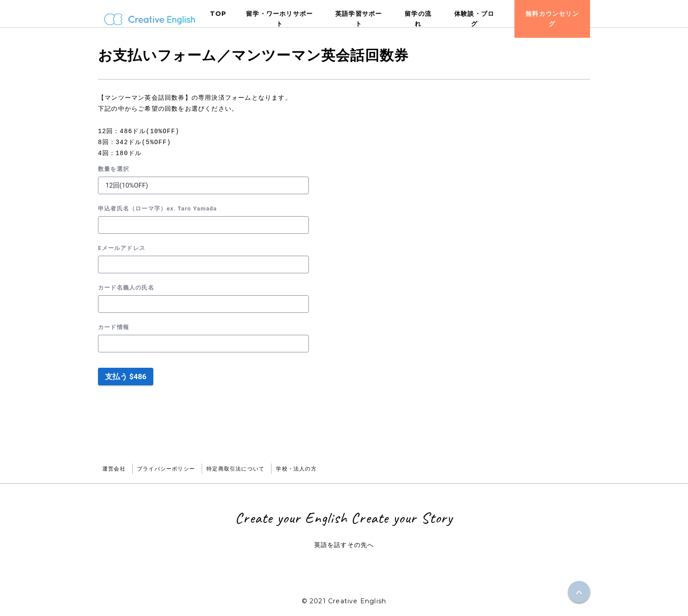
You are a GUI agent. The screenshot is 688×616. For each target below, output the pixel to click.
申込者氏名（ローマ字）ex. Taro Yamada (158, 208)
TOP (218, 14)
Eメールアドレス (122, 248)
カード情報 (114, 327)
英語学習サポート (358, 19)
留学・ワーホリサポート (279, 19)
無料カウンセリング (552, 19)
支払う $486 (126, 377)
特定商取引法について (235, 469)
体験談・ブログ (474, 19)
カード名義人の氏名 (126, 288)
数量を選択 (114, 169)
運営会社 (114, 469)
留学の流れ (418, 19)
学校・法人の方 (296, 469)
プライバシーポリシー (166, 469)
